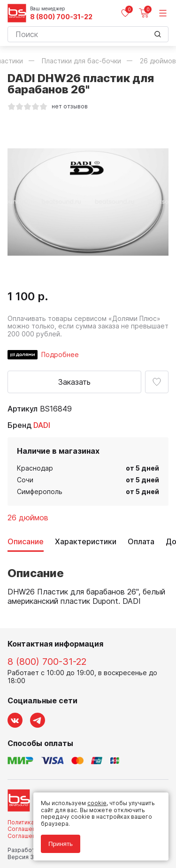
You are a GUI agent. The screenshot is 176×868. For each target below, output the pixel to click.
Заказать (74, 382)
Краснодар (35, 468)
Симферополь (40, 491)
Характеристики (86, 542)
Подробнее (60, 354)
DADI (42, 425)
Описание (26, 542)
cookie (97, 803)
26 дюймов (28, 518)
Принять (61, 844)
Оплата (141, 542)
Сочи (25, 480)
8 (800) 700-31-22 (61, 17)
